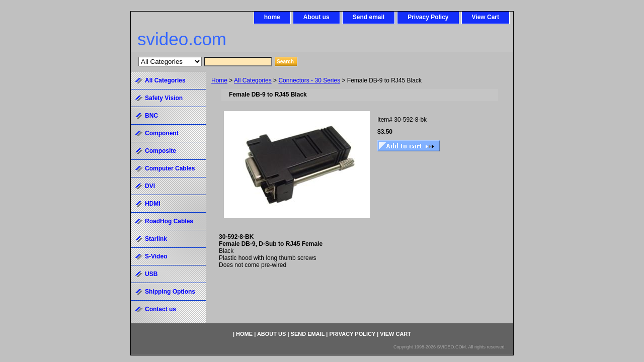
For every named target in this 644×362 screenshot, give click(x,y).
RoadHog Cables (169, 221)
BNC (151, 116)
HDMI (153, 204)
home (272, 17)
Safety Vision (164, 98)
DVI (150, 186)
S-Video (156, 256)
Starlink (156, 239)
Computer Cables (170, 168)
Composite (160, 151)
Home (219, 80)
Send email (369, 17)
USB (151, 274)
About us (316, 17)
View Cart (486, 17)
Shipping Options (170, 292)
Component (162, 133)
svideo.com (182, 39)
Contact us (160, 309)
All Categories (253, 80)
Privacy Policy (428, 17)
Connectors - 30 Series (309, 80)
